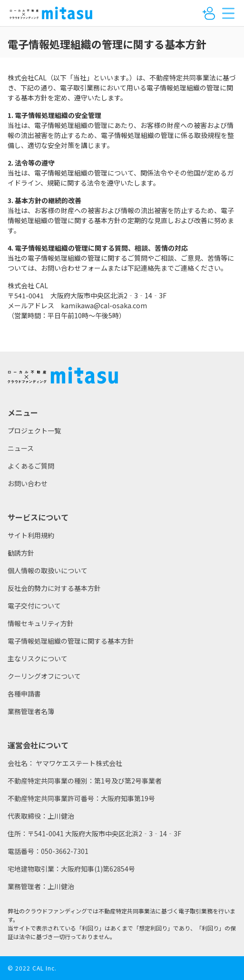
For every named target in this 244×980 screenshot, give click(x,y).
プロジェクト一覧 (34, 431)
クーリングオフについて (44, 676)
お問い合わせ (28, 483)
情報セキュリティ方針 (41, 623)
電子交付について (34, 606)
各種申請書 (24, 694)
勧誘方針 (21, 553)
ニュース (21, 448)
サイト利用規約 (31, 535)
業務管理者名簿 (31, 711)
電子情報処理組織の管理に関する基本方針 (71, 641)
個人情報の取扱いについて (48, 570)
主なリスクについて (38, 658)
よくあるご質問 (31, 466)
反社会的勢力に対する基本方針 (54, 588)
